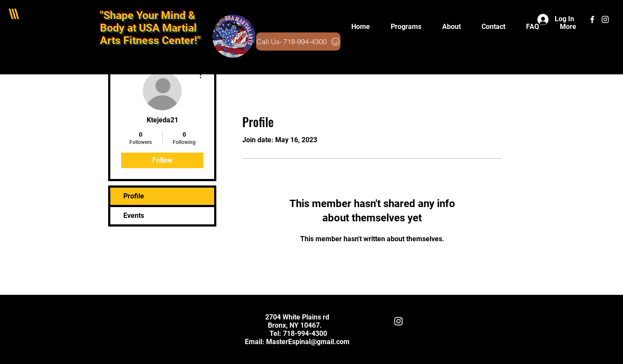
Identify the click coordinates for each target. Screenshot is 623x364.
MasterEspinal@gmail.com (308, 342)
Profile (134, 196)
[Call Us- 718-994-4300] (298, 42)
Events (134, 216)
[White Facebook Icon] (592, 19)
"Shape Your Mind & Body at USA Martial (148, 22)
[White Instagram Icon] (605, 19)
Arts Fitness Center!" (150, 40)
